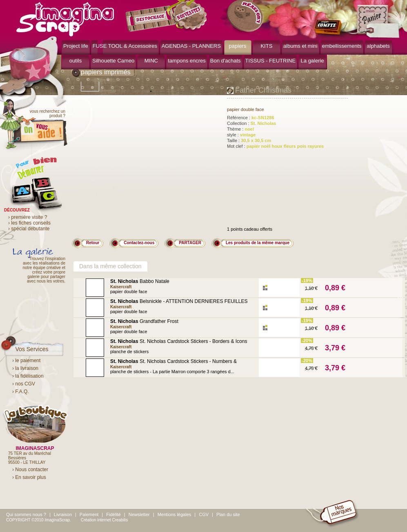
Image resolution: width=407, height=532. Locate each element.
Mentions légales (175, 514)
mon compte (330, 28)
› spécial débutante (29, 229)
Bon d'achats (226, 61)
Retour (93, 243)
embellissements (342, 46)
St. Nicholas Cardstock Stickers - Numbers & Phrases (173, 364)
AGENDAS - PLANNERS (191, 46)
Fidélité (113, 514)
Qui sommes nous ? (26, 514)
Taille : (249, 140)
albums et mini (300, 46)
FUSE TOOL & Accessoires (125, 46)
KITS (266, 46)
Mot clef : (275, 146)
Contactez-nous (139, 243)
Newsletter (139, 514)
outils (76, 61)
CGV (204, 514)
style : (241, 135)
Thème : (240, 129)
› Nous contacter (30, 470)
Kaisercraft (121, 287)
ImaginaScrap (65, 18)
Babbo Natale (140, 281)
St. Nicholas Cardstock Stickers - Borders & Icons (179, 341)
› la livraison (25, 368)
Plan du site (228, 514)
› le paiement (26, 361)
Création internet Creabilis (105, 520)
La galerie (312, 61)
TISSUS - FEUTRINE (271, 61)
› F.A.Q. (21, 392)
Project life (76, 46)
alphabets (378, 46)
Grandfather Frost (144, 321)
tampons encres (187, 61)
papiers (238, 46)
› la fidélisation (28, 376)
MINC (151, 61)
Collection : (251, 123)
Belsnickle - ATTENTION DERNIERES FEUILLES (179, 301)
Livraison (63, 514)
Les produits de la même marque (258, 243)
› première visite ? (28, 217)
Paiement (89, 514)
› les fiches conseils (29, 223)
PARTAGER (190, 243)
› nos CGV (24, 384)
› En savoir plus (29, 477)
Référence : (251, 118)
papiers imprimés (106, 72)
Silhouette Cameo (113, 61)
